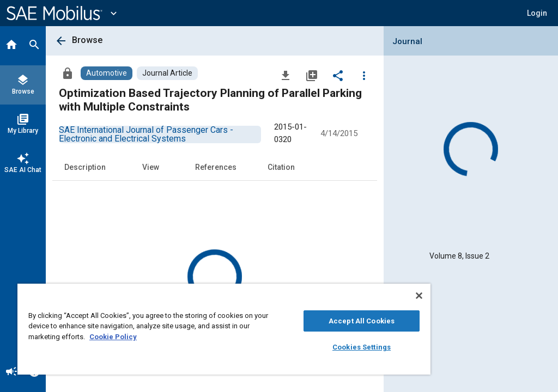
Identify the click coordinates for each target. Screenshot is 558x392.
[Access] (68, 73)
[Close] (419, 296)
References (216, 167)
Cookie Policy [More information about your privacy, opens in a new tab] (113, 337)
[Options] (364, 75)
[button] (537, 13)
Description (85, 167)
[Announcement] (11, 372)
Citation (281, 167)
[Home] (11, 46)
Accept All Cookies (362, 321)
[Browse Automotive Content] (107, 73)
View (151, 167)
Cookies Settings (362, 347)
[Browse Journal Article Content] (167, 73)
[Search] (34, 46)
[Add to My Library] (312, 75)
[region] (224, 329)
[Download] (286, 75)
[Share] (338, 75)
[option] (146, 134)
